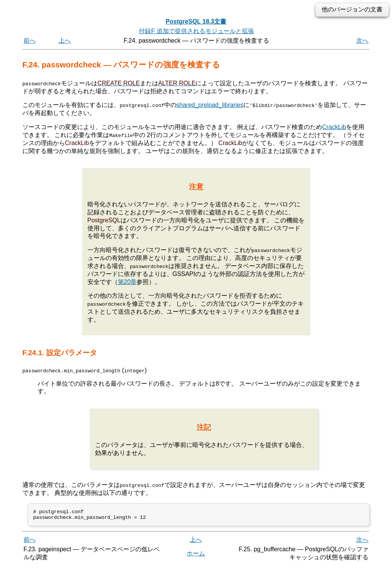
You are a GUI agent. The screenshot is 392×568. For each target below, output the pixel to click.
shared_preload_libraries (210, 105)
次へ (362, 41)
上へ (65, 41)
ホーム (196, 556)
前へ (30, 41)
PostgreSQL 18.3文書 (196, 22)
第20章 (127, 282)
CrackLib (334, 127)
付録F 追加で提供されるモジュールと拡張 (196, 31)
